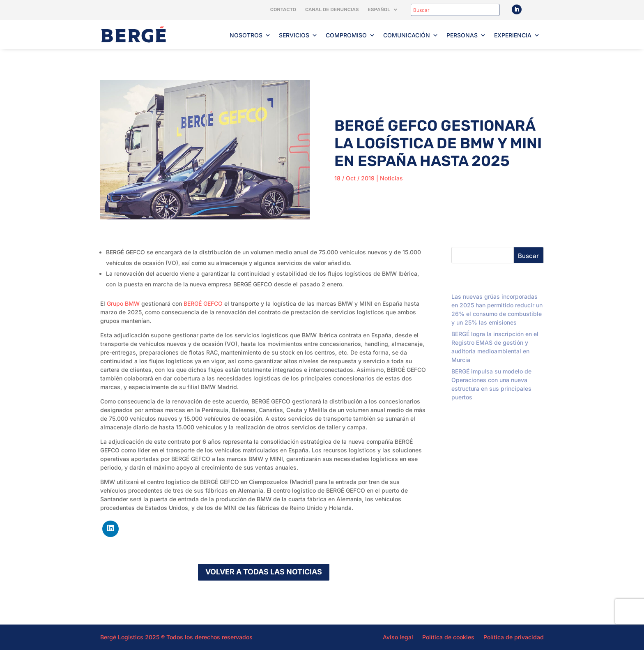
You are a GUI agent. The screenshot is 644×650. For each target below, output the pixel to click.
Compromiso (350, 35)
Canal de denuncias (332, 9)
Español (379, 9)
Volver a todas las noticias (264, 572)
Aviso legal (398, 637)
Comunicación (411, 35)
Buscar (528, 256)
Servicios (298, 35)
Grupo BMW (123, 303)
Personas (466, 35)
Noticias (391, 178)
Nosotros (250, 35)
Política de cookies (448, 637)
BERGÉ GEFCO (203, 303)
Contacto (283, 9)
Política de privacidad (514, 637)
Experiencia (517, 35)
